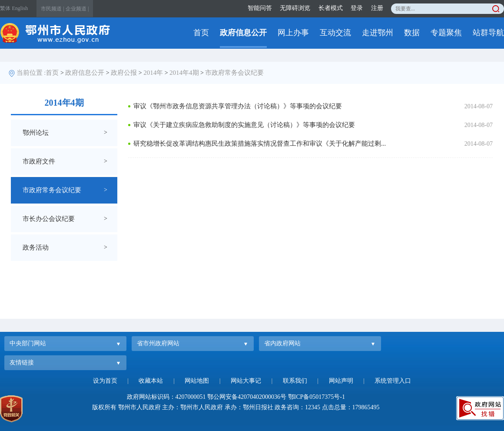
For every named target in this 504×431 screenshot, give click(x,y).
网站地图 (197, 381)
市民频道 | (52, 9)
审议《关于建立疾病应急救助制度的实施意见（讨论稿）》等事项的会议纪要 (244, 125)
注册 (377, 8)
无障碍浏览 (295, 8)
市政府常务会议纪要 (234, 73)
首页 (201, 33)
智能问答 (260, 8)
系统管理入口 (393, 381)
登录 (357, 8)
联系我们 (295, 381)
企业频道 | (77, 9)
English (20, 8)
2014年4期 (184, 73)
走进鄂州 (378, 33)
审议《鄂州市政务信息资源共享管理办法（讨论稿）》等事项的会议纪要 (238, 106)
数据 (412, 33)
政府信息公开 (243, 33)
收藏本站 (151, 381)
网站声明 (341, 381)
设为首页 (105, 381)
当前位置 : (31, 73)
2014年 (153, 73)
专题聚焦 (446, 33)
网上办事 (293, 33)
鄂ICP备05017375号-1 (317, 397)
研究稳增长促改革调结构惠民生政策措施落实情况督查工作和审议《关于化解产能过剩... (260, 144)
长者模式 (331, 8)
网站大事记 (246, 381)
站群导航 (488, 33)
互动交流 (335, 33)
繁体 (5, 8)
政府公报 (124, 73)
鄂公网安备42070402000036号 (247, 397)
